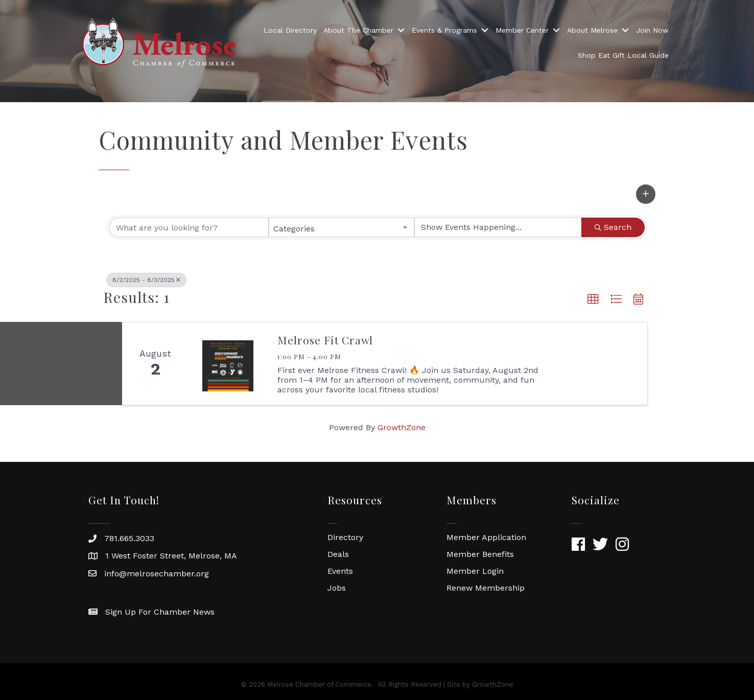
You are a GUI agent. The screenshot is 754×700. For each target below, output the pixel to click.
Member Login (475, 571)
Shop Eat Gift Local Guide (623, 55)
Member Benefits (480, 554)
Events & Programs (444, 30)
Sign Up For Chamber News (160, 612)
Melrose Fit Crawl (325, 340)
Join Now (652, 30)
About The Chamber (358, 30)
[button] (646, 194)
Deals (338, 554)
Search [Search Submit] (613, 227)
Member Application (486, 537)
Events (340, 571)
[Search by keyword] (189, 227)
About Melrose (592, 30)
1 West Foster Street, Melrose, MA (171, 556)
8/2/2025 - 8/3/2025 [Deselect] (146, 280)
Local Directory (290, 30)
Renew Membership (486, 588)
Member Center (522, 30)
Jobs (337, 588)
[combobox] (342, 227)
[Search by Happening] (498, 227)
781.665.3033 (129, 538)
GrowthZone (402, 427)
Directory (345, 537)
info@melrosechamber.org (157, 574)
